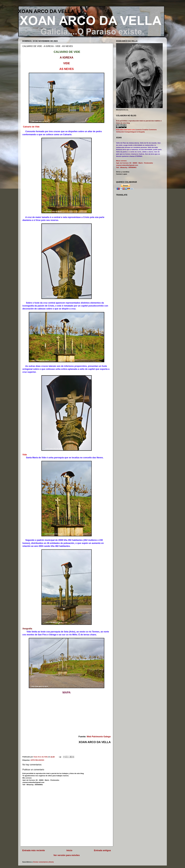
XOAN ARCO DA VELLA (46, 11)
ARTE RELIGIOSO (37, 760)
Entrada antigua (102, 850)
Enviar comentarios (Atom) (43, 862)
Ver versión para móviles (67, 855)
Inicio (69, 850)
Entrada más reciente (34, 850)
